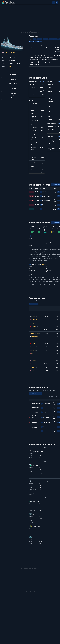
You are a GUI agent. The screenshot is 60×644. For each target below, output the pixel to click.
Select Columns (33, 304)
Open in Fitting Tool (35, 393)
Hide (42, 100)
